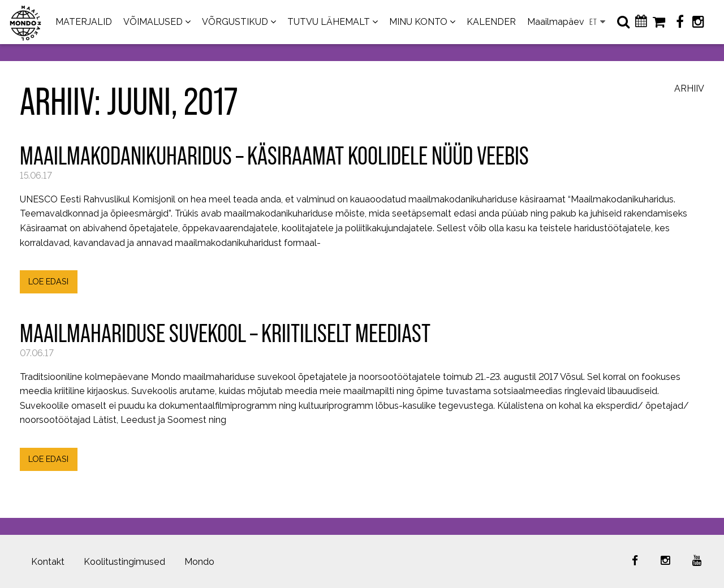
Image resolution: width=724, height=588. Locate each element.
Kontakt (48, 562)
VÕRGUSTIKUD (235, 22)
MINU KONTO (418, 22)
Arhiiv (689, 89)
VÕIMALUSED (153, 22)
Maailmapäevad (561, 22)
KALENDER (491, 22)
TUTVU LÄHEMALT (329, 22)
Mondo (199, 562)
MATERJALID (84, 22)
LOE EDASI (48, 281)
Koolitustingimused (124, 562)
